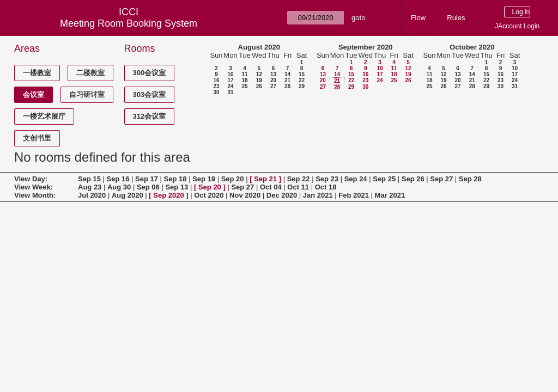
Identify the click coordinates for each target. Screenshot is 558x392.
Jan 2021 (318, 195)
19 (259, 80)
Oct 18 (326, 187)
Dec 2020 (282, 195)
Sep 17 (147, 179)
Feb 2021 (354, 195)
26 (259, 86)
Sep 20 (233, 179)
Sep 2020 (168, 195)
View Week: (34, 187)
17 (230, 80)
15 (302, 74)
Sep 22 (299, 179)
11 (244, 74)
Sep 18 (175, 179)
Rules (456, 18)
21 (287, 80)
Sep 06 (148, 187)
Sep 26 (413, 179)
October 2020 (472, 47)
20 (273, 80)
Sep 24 (356, 179)
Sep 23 (327, 179)
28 (287, 86)
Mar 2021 (390, 195)
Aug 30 (119, 187)
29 (302, 86)
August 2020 (259, 47)
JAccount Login (517, 26)
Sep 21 (265, 179)
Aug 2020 (128, 195)
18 (244, 80)
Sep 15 (89, 179)
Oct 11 (298, 187)
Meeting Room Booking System (129, 23)
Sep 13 (177, 187)
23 (216, 86)
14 (287, 74)
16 (216, 80)
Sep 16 (118, 179)
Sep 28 (470, 179)
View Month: (35, 195)
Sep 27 (441, 179)
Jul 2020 (92, 195)
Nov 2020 (245, 195)
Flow (418, 18)
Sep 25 (384, 179)
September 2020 (366, 47)
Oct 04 (271, 187)
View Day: (31, 179)
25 (244, 86)
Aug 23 (90, 187)
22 (302, 80)
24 (230, 86)
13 (273, 74)
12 (259, 74)
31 (230, 92)
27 (273, 86)
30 (216, 92)
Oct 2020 (209, 195)
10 (230, 74)
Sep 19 (204, 179)
